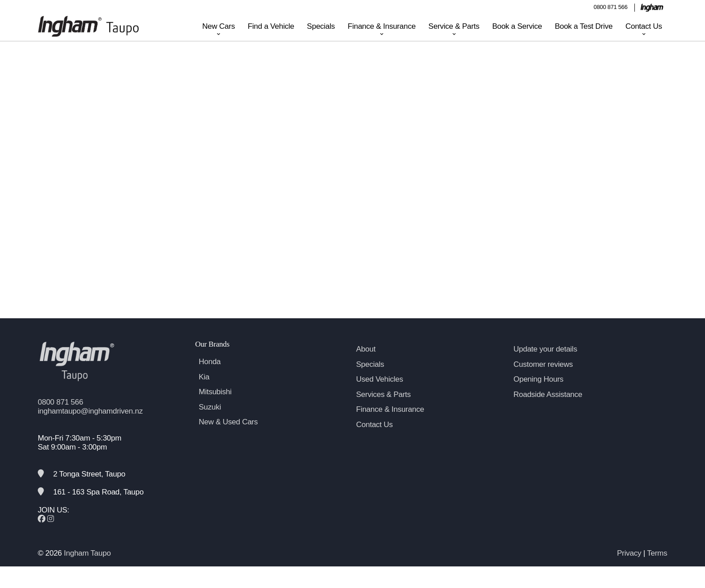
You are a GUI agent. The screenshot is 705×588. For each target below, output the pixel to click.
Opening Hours (538, 394)
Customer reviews (543, 379)
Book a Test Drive (584, 26)
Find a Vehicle (271, 26)
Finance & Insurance (382, 26)
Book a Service (517, 26)
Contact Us (644, 26)
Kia (204, 391)
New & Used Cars (228, 436)
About (366, 363)
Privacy (629, 568)
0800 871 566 (610, 7)
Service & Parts (454, 26)
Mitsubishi (215, 406)
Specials (321, 26)
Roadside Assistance (548, 409)
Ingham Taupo (87, 568)
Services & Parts (384, 409)
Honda (210, 376)
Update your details (545, 363)
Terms (657, 568)
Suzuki (210, 421)
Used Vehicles (379, 394)
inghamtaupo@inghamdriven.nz (90, 425)
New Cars (219, 26)
